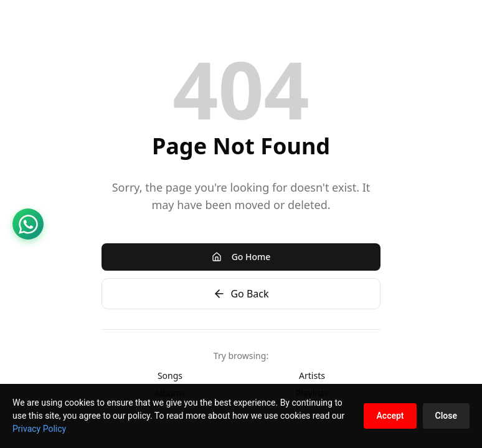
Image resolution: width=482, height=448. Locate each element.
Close (446, 416)
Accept (390, 416)
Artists (312, 376)
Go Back (241, 294)
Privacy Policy (39, 429)
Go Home (241, 257)
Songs (170, 376)
